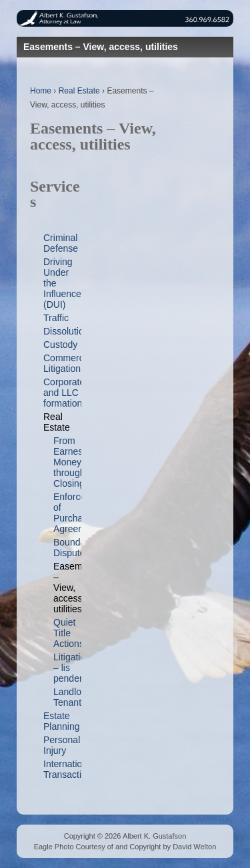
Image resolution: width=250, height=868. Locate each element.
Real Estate (79, 91)
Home (41, 91)
